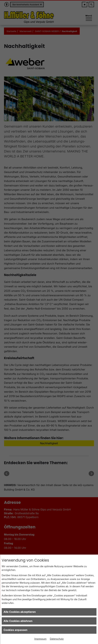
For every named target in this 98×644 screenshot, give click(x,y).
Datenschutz (57, 639)
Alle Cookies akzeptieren (20, 612)
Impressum (40, 639)
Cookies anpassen (15, 630)
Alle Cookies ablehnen (18, 621)
